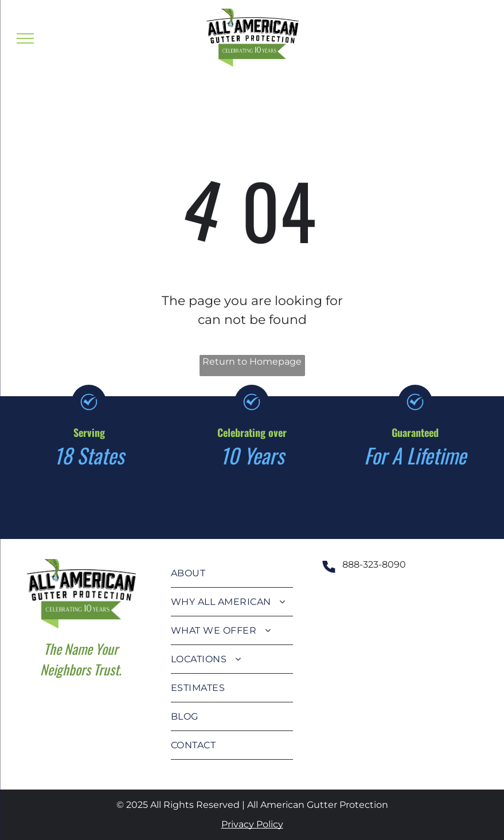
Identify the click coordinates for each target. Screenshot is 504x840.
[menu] (25, 38)
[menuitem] (232, 573)
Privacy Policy (252, 824)
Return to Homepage (252, 362)
